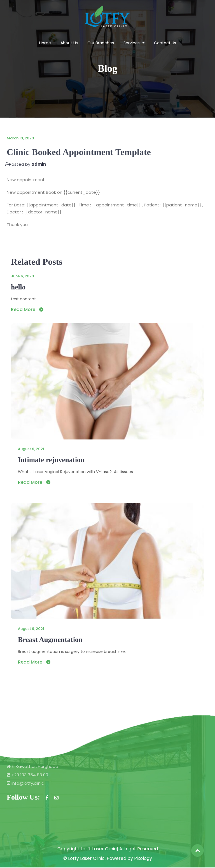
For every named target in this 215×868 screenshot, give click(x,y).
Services (132, 43)
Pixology (143, 859)
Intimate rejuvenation (52, 460)
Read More (27, 309)
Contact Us (165, 43)
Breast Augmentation (51, 640)
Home (45, 43)
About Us (69, 43)
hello (18, 287)
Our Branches (101, 43)
